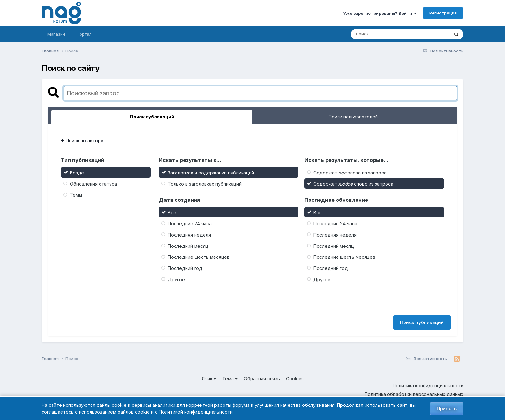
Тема (230, 379)
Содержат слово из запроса (353, 184)
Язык (209, 379)
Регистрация (443, 13)
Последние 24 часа (190, 224)
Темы (76, 195)
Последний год (185, 268)
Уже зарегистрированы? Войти (380, 13)
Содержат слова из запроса (350, 173)
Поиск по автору (82, 140)
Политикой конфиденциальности (196, 412)
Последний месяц (188, 246)
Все (172, 212)
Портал (84, 34)
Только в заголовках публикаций (205, 184)
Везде (77, 173)
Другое (176, 279)
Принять (447, 409)
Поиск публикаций (422, 322)
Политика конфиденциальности (428, 385)
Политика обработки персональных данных (414, 394)
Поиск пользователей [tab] (353, 117)
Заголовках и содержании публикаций (211, 173)
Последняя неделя (189, 235)
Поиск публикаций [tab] (152, 117)
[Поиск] (388, 34)
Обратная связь (262, 379)
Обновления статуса (93, 184)
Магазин (56, 34)
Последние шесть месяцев (199, 257)
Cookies (295, 379)
